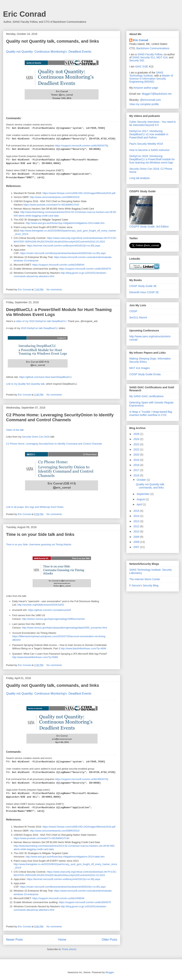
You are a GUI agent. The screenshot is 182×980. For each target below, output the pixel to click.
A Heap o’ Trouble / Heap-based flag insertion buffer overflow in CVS (151, 413)
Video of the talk (15, 430)
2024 (137, 439)
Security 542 (137, 60)
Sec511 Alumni (138, 317)
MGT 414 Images (140, 368)
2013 (137, 521)
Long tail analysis (139, 178)
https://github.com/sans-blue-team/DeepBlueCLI (45, 377)
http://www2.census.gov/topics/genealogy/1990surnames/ (53, 619)
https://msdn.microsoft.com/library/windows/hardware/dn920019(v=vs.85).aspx (63, 253)
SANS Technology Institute (146, 74)
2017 (137, 470)
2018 (137, 465)
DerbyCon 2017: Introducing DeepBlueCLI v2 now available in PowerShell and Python (149, 134)
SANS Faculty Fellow (150, 54)
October (142, 480)
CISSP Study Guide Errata (145, 374)
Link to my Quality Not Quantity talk (25, 384)
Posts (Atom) (69, 949)
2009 (137, 537)
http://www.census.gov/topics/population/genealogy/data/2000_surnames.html (64, 628)
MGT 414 (162, 57)
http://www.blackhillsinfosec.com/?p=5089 (35, 657)
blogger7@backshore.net (157, 94)
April (140, 504)
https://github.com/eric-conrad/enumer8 (49, 610)
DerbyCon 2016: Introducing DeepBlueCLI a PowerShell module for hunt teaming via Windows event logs (152, 159)
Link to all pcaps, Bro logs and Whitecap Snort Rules (35, 507)
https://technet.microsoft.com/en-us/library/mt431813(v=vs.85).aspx (64, 246)
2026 (137, 434)
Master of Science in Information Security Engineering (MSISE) (151, 79)
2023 (137, 444)
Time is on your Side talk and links (40, 534)
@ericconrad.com (151, 100)
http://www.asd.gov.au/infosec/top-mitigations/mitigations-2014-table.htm (65, 223)
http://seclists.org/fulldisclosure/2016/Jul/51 (41, 605)
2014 (137, 516)
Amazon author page (146, 88)
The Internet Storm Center (145, 579)
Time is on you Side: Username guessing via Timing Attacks (39, 544)
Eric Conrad (25, 14)
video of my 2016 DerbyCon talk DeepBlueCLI (41, 321)
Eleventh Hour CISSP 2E (144, 292)
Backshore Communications (153, 48)
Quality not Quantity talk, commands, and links (53, 41)
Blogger (110, 972)
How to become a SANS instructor (149, 150)
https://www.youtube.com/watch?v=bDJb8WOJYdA (51, 205)
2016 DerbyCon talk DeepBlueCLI (39, 328)
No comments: (55, 290)
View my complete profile (144, 104)
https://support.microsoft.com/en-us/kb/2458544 (58, 265)
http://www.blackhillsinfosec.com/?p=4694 (83, 648)
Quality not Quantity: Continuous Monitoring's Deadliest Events (49, 52)
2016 (137, 475)
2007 (137, 547)
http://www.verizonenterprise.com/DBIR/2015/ (55, 197)
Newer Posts (14, 940)
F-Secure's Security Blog (144, 585)
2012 (137, 526)
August (141, 499)
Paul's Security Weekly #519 (146, 144)
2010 (137, 531)
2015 (137, 511)
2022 (137, 449)
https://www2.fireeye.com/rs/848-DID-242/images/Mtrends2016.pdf (79, 193)
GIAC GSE (142, 66)
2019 (137, 460)
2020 (137, 455)
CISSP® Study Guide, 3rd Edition (149, 225)
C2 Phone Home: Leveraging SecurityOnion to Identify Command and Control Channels (60, 417)
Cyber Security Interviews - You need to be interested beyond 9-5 (153, 123)
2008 (137, 542)
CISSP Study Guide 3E (143, 286)
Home (62, 940)
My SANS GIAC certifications (146, 396)
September (143, 494)
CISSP (133, 311)
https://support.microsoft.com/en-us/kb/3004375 (81, 146)
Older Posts (109, 940)
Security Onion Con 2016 (36, 437)
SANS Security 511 (144, 57)
